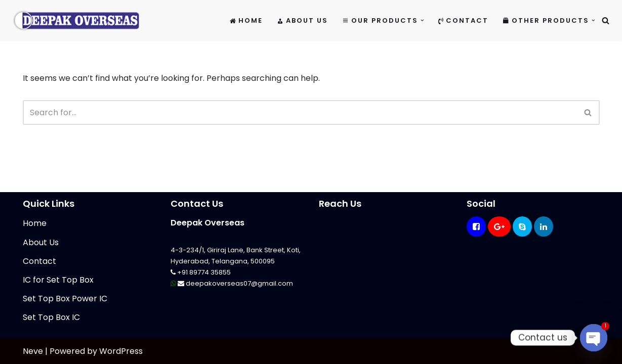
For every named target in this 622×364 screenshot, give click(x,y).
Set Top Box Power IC (65, 299)
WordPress (121, 351)
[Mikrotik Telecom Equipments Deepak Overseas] (76, 20)
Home (246, 20)
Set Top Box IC (51, 317)
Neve (33, 351)
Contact (463, 20)
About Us (302, 20)
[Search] (606, 20)
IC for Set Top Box (58, 280)
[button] (422, 20)
